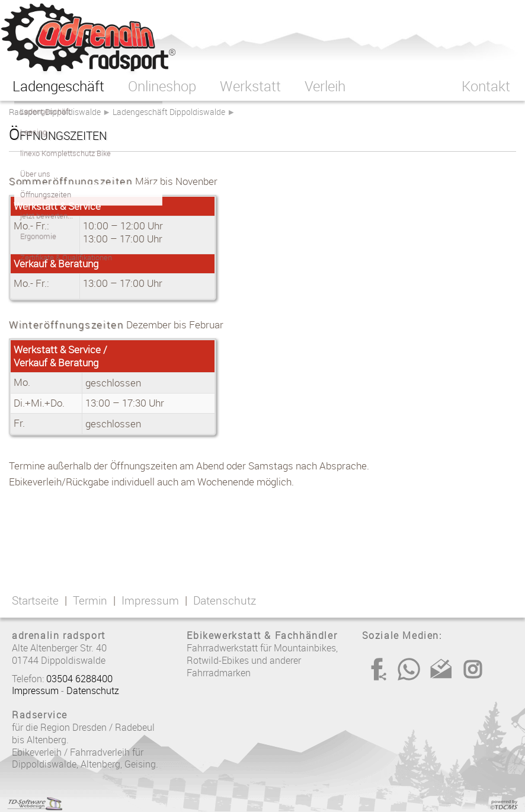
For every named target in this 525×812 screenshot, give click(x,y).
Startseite (35, 600)
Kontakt (486, 86)
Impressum (150, 600)
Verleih (325, 86)
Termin (90, 600)
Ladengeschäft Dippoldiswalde (169, 112)
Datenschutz (225, 600)
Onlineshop (162, 86)
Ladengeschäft (58, 86)
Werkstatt (250, 86)
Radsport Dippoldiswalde (55, 112)
